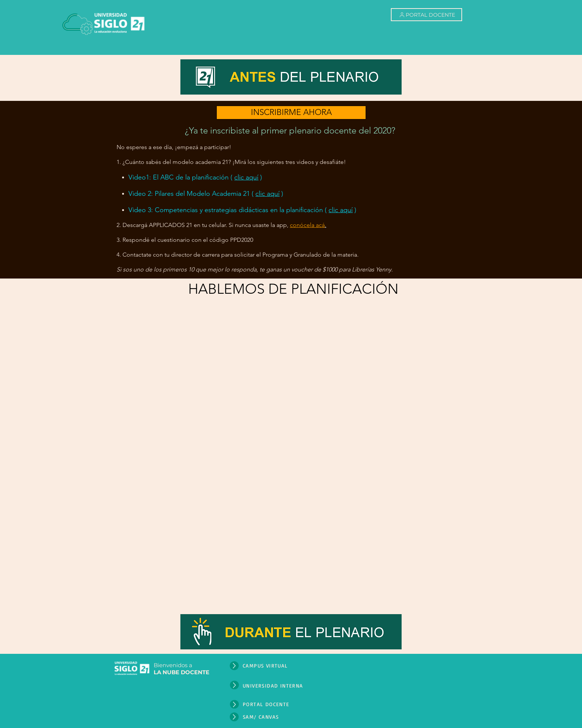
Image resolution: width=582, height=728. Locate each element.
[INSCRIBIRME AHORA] (291, 113)
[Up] (234, 666)
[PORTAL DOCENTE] (426, 15)
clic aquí (246, 177)
